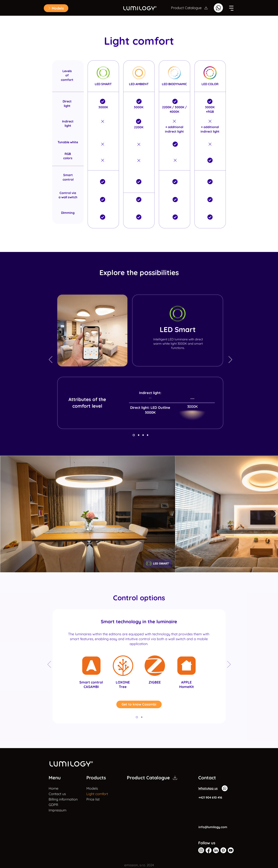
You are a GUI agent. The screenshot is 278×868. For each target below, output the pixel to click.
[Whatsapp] (218, 8)
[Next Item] (275, 514)
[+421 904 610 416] (212, 797)
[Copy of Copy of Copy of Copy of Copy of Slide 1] (142, 717)
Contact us (57, 794)
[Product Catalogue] (190, 8)
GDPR (53, 805)
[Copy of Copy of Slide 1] (139, 435)
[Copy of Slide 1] (134, 435)
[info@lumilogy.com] (214, 827)
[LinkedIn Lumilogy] (216, 850)
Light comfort (97, 794)
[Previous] (51, 360)
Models (92, 788)
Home (53, 788)
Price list (93, 799)
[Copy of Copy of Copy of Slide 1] (143, 435)
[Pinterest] (223, 850)
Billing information (58, 799)
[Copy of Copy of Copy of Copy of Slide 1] (137, 717)
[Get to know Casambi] (139, 704)
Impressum (57, 810)
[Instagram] (201, 850)
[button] (56, 8)
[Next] (230, 360)
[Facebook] (209, 850)
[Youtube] (231, 850)
